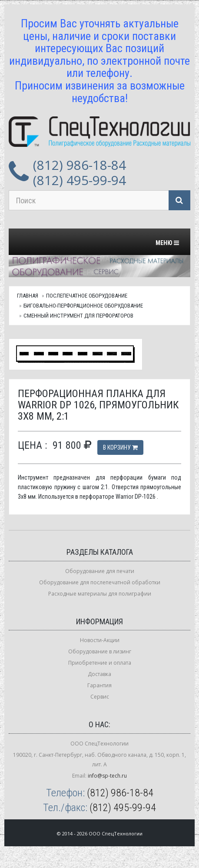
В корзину (120, 447)
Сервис (100, 697)
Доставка (99, 674)
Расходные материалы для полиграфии (100, 594)
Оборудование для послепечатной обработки (100, 582)
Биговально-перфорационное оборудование (83, 306)
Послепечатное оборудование (87, 296)
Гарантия (99, 685)
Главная (28, 296)
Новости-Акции (100, 640)
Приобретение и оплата (100, 663)
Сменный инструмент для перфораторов (78, 316)
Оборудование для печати (100, 571)
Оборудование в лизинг (100, 651)
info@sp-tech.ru (107, 776)
